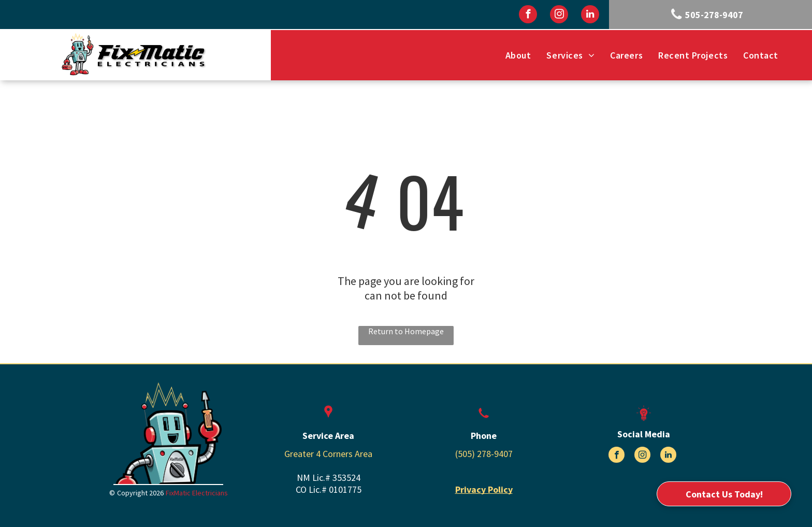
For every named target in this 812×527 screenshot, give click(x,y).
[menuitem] (518, 55)
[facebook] (528, 16)
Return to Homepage (406, 331)
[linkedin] (590, 16)
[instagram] (559, 16)
